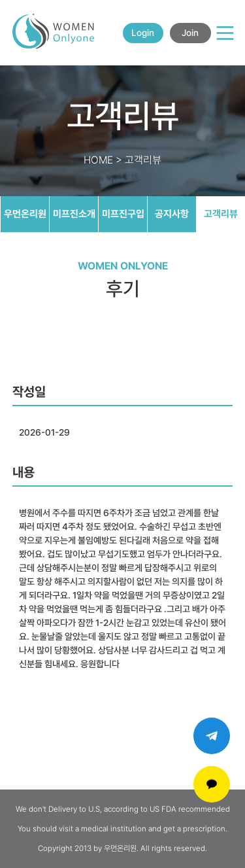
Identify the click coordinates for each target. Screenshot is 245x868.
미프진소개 (74, 214)
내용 (24, 472)
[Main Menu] (225, 33)
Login (143, 33)
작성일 (29, 392)
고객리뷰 (221, 214)
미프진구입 (123, 214)
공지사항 (172, 214)
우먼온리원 (25, 214)
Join (190, 33)
